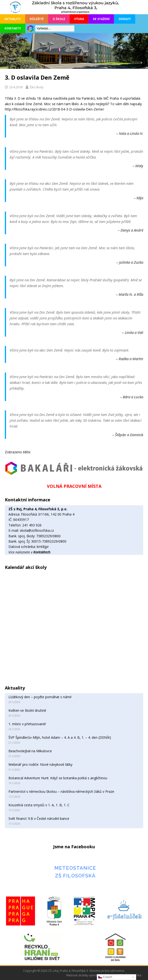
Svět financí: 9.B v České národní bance (39, 818)
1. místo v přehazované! (27, 724)
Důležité (37, 19)
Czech (105, 977)
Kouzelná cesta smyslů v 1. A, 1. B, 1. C (39, 805)
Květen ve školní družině (27, 710)
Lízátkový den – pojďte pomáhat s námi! (40, 697)
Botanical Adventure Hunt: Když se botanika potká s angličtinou (58, 778)
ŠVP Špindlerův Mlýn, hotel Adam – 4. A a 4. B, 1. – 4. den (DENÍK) (60, 737)
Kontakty (13, 28)
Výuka (79, 19)
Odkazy (125, 19)
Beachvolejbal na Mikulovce (30, 751)
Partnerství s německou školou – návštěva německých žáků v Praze (62, 791)
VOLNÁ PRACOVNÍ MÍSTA (74, 486)
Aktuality (13, 19)
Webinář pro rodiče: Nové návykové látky (40, 764)
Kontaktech (42, 552)
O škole (59, 19)
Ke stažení (101, 19)
